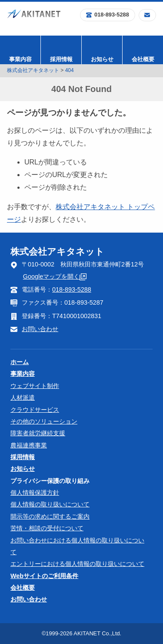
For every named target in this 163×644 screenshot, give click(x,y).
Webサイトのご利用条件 (44, 576)
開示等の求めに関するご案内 (50, 516)
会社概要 (143, 59)
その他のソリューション (44, 421)
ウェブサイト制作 (35, 386)
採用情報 (61, 59)
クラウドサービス (35, 410)
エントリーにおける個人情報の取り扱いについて (77, 564)
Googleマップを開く (55, 276)
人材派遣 (23, 398)
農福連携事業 (29, 445)
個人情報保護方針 (35, 493)
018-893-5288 (108, 15)
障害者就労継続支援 (38, 433)
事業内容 (20, 59)
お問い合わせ (40, 329)
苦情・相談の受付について (47, 528)
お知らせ (102, 59)
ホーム (20, 362)
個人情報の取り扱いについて (50, 504)
